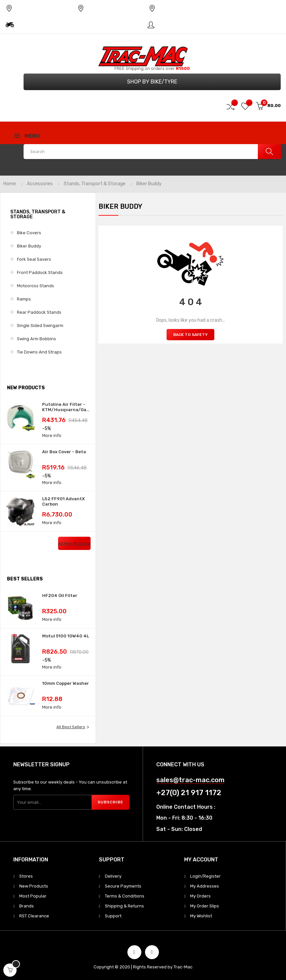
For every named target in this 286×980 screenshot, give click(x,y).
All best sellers (73, 727)
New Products (34, 886)
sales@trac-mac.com (190, 780)
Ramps (24, 299)
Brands (27, 906)
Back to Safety (190, 335)
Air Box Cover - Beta (64, 452)
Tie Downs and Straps (39, 352)
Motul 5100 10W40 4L (66, 636)
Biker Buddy (29, 246)
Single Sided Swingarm (40, 326)
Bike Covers (29, 233)
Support (113, 916)
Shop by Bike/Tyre (152, 82)
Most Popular (33, 896)
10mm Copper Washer (66, 683)
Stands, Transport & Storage (38, 214)
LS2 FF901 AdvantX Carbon (64, 501)
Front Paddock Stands (40, 272)
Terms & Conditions (125, 896)
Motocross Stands (36, 286)
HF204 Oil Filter (60, 596)
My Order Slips (205, 906)
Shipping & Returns (124, 906)
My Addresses (205, 886)
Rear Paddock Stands (39, 312)
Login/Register (205, 876)
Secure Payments (123, 886)
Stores (26, 876)
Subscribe (110, 802)
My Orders (200, 896)
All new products (74, 543)
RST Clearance (34, 916)
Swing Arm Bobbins (36, 339)
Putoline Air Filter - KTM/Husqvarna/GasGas (66, 407)
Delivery (113, 876)
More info (52, 436)
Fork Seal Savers (34, 259)
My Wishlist (201, 916)
